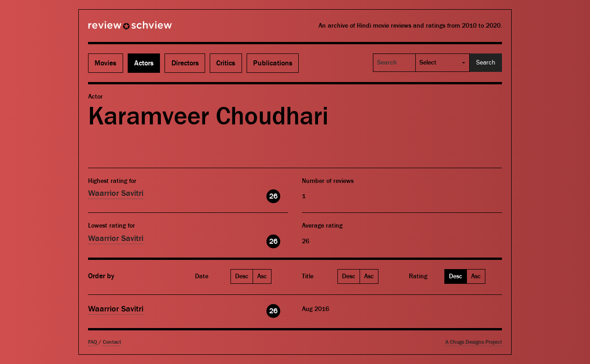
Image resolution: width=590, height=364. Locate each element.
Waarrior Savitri (116, 193)
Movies (105, 63)
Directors (185, 63)
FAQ (93, 342)
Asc (262, 276)
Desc (242, 276)
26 (273, 196)
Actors (144, 63)
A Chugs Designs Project (474, 342)
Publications (273, 63)
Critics (226, 63)
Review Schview (114, 29)
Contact (112, 342)
